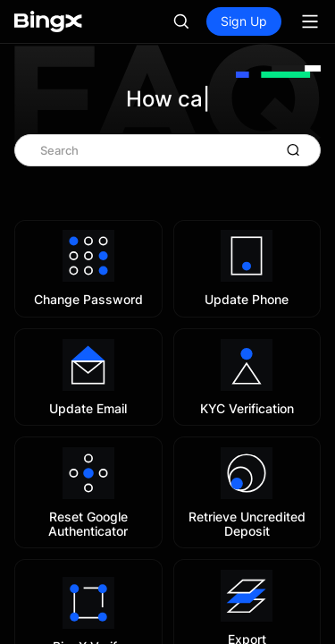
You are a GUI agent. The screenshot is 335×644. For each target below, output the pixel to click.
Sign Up (244, 21)
